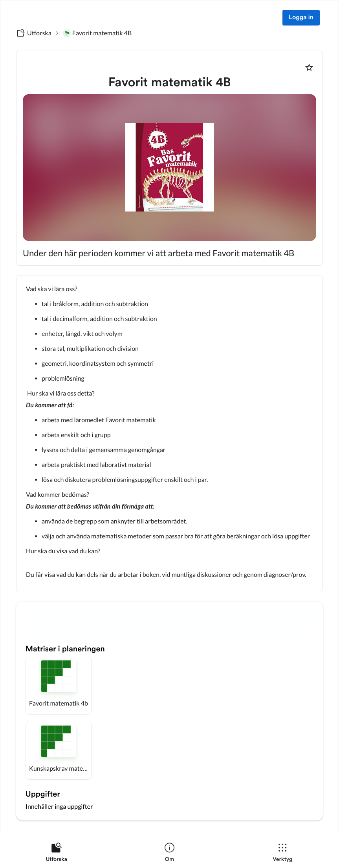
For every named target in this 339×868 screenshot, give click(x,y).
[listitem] (57, 854)
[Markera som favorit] (309, 67)
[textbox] (169, 434)
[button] (59, 685)
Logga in (301, 18)
